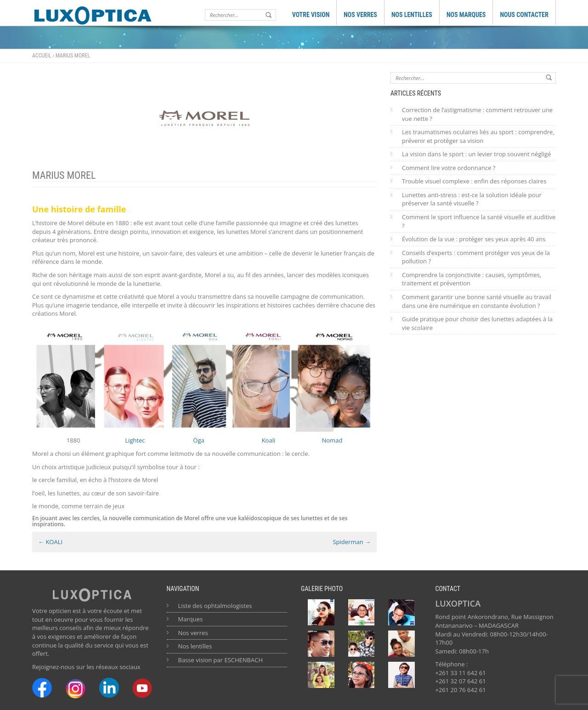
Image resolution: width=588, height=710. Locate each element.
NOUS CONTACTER (524, 15)
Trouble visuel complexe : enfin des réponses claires (474, 181)
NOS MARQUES (466, 15)
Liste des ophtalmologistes (215, 606)
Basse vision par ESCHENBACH (221, 660)
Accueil (42, 56)
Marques (191, 619)
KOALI (50, 542)
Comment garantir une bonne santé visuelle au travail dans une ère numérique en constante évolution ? (477, 301)
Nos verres (193, 633)
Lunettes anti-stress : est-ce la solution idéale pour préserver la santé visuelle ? (472, 199)
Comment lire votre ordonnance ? (449, 168)
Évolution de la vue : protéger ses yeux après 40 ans (474, 239)
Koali (269, 440)
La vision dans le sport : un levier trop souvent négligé (476, 154)
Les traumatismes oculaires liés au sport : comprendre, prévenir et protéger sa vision (478, 136)
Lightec (134, 440)
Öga (198, 440)
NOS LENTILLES (412, 15)
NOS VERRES (360, 15)
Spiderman (352, 542)
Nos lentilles (195, 646)
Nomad (332, 440)
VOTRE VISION (311, 15)
